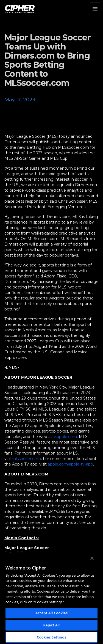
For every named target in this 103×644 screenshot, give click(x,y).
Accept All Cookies (52, 613)
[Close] (92, 558)
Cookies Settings (51, 637)
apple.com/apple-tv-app (70, 464)
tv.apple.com (65, 437)
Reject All (52, 625)
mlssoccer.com (26, 459)
